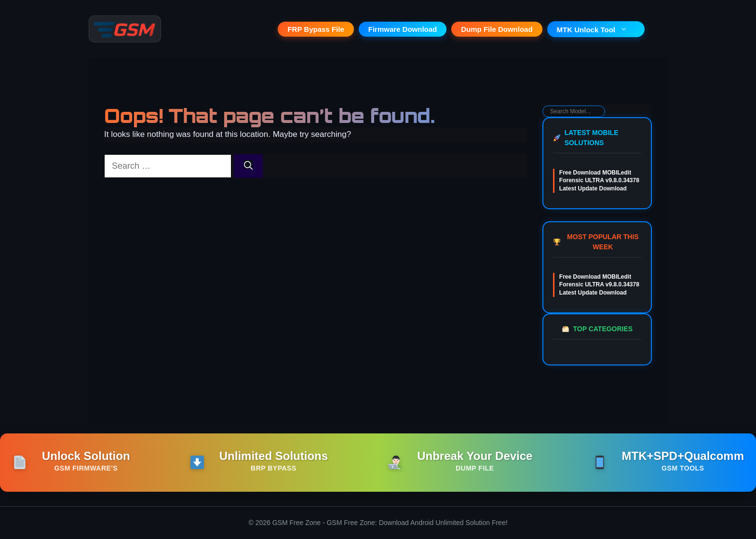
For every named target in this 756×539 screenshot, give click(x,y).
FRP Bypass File (316, 29)
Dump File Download (497, 29)
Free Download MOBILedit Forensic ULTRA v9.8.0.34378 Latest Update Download (599, 181)
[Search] (248, 166)
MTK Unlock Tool (596, 29)
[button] (656, 29)
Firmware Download (403, 29)
